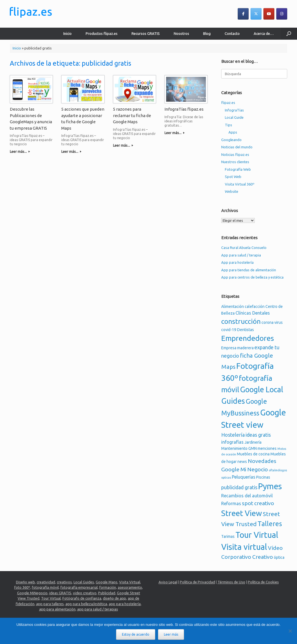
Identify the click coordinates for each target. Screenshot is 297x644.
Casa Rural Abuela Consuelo (244, 248)
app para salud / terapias (98, 609)
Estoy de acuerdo (136, 634)
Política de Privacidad (197, 582)
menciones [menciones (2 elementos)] (267, 448)
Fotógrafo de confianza (82, 598)
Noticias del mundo (237, 147)
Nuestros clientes (235, 162)
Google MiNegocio (32, 593)
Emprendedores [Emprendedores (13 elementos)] (248, 338)
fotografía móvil (45, 587)
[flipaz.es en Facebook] (243, 14)
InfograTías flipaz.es (184, 109)
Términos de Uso (231, 582)
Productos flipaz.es (102, 34)
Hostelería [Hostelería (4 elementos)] (233, 435)
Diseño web (25, 582)
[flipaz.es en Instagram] (282, 14)
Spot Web (233, 177)
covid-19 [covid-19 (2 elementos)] (229, 330)
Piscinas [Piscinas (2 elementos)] (263, 477)
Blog (207, 34)
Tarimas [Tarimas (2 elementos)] (228, 536)
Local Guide (234, 117)
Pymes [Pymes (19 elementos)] (270, 486)
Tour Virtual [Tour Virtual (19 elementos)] (257, 535)
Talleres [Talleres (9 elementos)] (270, 524)
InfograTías (234, 110)
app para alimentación (57, 609)
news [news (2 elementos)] (242, 462)
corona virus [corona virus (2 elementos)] (272, 322)
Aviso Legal (168, 582)
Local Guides (84, 582)
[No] (290, 631)
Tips (228, 125)
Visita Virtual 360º (240, 184)
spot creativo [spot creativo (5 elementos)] (258, 503)
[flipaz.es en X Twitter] (256, 14)
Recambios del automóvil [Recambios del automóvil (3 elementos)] (247, 496)
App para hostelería (237, 262)
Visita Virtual (130, 582)
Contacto (232, 34)
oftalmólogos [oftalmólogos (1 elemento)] (278, 470)
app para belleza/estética (86, 604)
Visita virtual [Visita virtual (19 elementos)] (244, 547)
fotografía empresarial (79, 587)
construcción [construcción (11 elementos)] (241, 321)
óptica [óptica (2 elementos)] (279, 557)
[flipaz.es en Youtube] (269, 14)
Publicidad (107, 593)
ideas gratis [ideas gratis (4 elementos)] (258, 435)
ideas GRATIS (60, 593)
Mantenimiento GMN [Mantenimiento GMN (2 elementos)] (239, 448)
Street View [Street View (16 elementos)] (242, 513)
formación (108, 587)
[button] (289, 34)
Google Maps (107, 582)
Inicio (67, 34)
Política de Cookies (263, 582)
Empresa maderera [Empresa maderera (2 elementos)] (237, 348)
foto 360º (22, 587)
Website (232, 191)
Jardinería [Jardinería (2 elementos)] (253, 442)
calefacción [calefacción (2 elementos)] (255, 306)
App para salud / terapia (241, 255)
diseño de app (115, 598)
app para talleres (50, 604)
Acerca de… (264, 34)
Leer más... (20, 151)
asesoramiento (130, 587)
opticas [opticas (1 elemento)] (226, 477)
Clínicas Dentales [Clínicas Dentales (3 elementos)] (253, 313)
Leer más (171, 634)
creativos (64, 582)
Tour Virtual (51, 598)
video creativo (85, 593)
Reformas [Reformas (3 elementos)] (231, 503)
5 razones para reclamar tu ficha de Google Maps (132, 115)
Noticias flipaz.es (235, 155)
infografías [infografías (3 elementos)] (232, 442)
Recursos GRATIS (146, 34)
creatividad (46, 582)
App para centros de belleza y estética (252, 277)
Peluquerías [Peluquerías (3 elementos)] (244, 477)
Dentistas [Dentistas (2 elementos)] (246, 330)
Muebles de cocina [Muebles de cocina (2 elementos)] (253, 454)
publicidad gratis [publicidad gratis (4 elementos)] (239, 487)
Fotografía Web (238, 169)
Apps (233, 132)
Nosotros (181, 34)
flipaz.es (228, 103)
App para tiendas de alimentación (249, 270)
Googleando (231, 140)
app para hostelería (125, 604)
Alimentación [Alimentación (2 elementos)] (233, 306)
